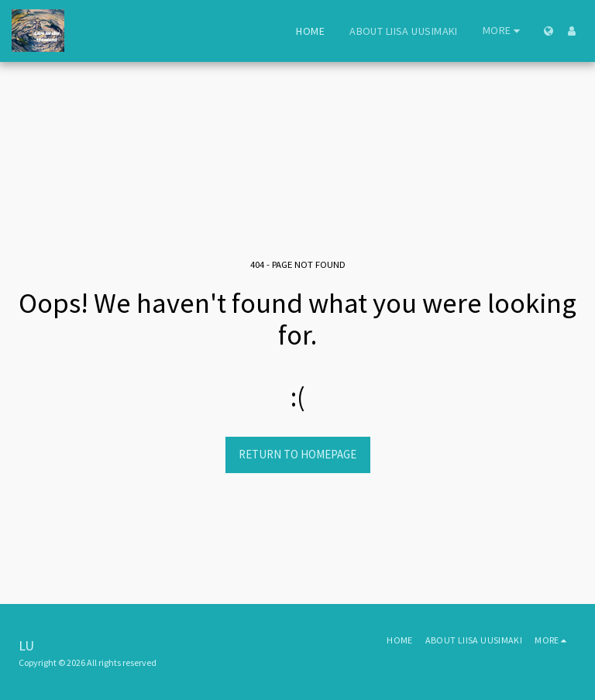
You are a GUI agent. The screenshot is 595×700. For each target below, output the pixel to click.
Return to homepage (297, 454)
